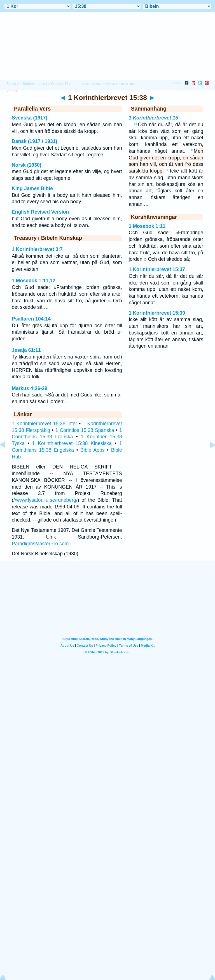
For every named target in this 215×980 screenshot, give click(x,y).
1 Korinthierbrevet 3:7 (37, 249)
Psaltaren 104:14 (31, 319)
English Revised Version (40, 212)
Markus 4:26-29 (30, 388)
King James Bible (32, 188)
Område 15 (60, 84)
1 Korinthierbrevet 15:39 (157, 313)
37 (135, 124)
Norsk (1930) (27, 165)
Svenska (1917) (30, 118)
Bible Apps (93, 450)
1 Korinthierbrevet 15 (153, 118)
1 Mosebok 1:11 (147, 226)
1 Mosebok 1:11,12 (33, 281)
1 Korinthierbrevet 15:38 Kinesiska (72, 443)
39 (168, 170)
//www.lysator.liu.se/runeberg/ (45, 500)
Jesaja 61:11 (26, 350)
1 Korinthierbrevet (33, 84)
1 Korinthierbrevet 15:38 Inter (44, 424)
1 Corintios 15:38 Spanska (85, 430)
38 (191, 150)
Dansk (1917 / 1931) (34, 141)
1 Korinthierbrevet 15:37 (157, 269)
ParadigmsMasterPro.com (40, 544)
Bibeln (11, 84)
